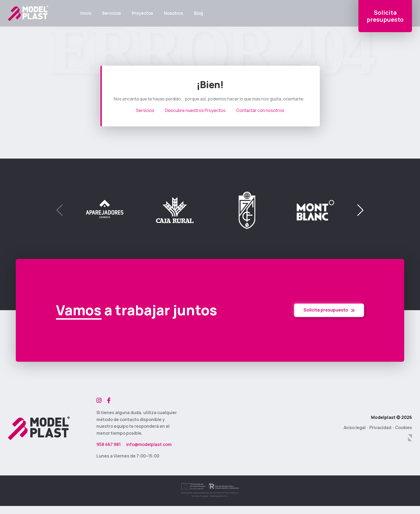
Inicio (86, 13)
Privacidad (380, 427)
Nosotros (174, 13)
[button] (360, 210)
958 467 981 (109, 444)
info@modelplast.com (149, 444)
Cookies (404, 427)
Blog (198, 13)
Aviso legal (355, 427)
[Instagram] (99, 400)
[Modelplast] (39, 428)
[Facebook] (109, 400)
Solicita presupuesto (329, 310)
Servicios (112, 13)
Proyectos (142, 13)
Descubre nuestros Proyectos (195, 110)
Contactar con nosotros (260, 110)
